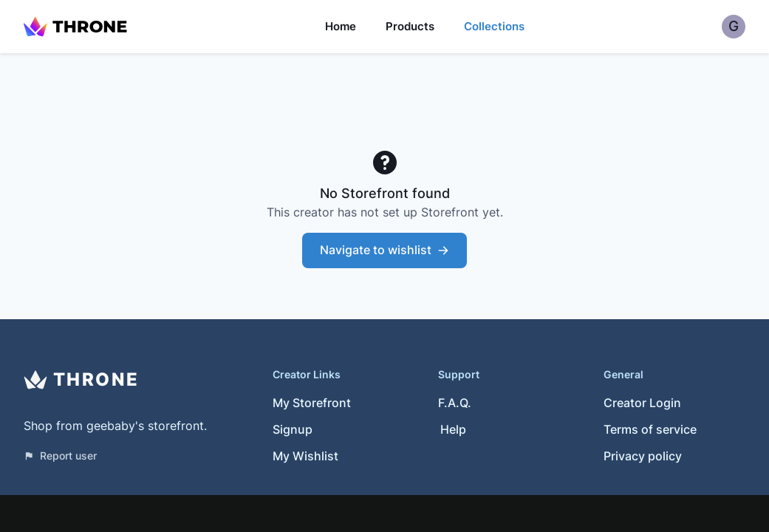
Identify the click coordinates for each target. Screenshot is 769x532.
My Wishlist (305, 456)
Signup (293, 429)
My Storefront (312, 403)
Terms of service (650, 429)
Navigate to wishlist (384, 250)
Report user (60, 456)
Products (410, 26)
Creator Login (642, 403)
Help (453, 429)
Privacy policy (643, 456)
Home (341, 26)
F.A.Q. (455, 403)
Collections (494, 26)
